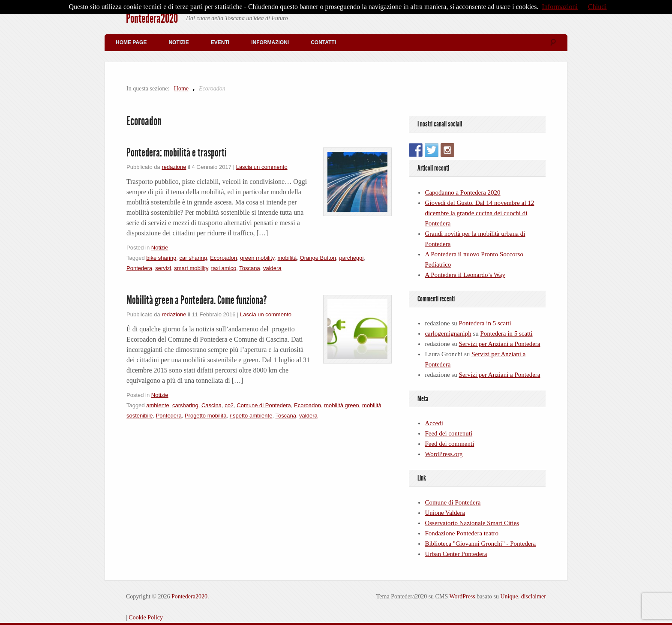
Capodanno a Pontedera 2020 (462, 192)
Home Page (131, 42)
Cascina (211, 405)
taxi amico (224, 268)
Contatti (323, 42)
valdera (272, 268)
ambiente (157, 405)
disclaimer (534, 596)
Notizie (178, 42)
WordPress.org (444, 454)
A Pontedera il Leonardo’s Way (465, 275)
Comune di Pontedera (264, 405)
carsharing (185, 405)
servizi (163, 268)
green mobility (257, 258)
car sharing (193, 258)
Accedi (434, 423)
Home (181, 89)
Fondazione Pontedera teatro (462, 533)
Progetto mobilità (206, 416)
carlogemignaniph (448, 334)
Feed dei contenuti (448, 433)
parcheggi (351, 258)
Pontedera (139, 268)
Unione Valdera (445, 513)
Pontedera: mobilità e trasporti (177, 153)
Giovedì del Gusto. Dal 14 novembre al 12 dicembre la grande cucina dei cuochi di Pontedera (479, 213)
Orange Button (318, 258)
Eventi (220, 42)
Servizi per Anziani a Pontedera (500, 344)
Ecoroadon (223, 258)
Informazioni (270, 42)
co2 (229, 405)
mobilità (287, 258)
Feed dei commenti (449, 444)
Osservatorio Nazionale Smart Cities (472, 523)
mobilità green (342, 405)
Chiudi (597, 7)
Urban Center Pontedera (456, 554)
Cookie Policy (146, 617)
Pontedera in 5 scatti (485, 323)
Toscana (249, 268)
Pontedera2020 (152, 18)
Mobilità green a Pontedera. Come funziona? (197, 300)
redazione (174, 167)
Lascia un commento (262, 167)
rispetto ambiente (251, 416)
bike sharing (161, 258)
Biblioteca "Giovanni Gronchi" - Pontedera (480, 544)
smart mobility (191, 268)
